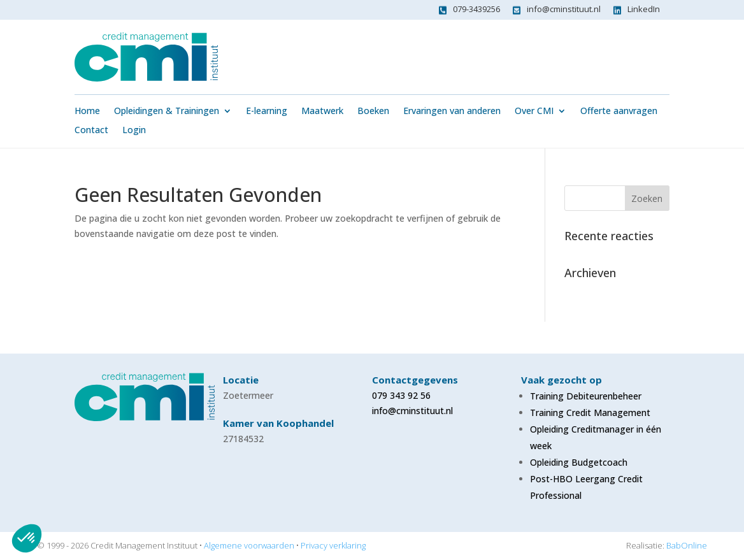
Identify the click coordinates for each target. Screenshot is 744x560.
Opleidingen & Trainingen (167, 111)
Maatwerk (322, 111)
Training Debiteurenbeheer (586, 396)
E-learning (267, 111)
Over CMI (534, 111)
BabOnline (687, 545)
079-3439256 (476, 9)
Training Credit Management (590, 413)
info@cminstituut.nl (564, 9)
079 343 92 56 (401, 395)
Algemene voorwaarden (249, 545)
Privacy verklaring (333, 545)
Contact (91, 131)
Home (87, 111)
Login (134, 131)
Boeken (373, 111)
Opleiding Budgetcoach (579, 462)
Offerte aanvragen (619, 111)
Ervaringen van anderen (452, 111)
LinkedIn (644, 9)
